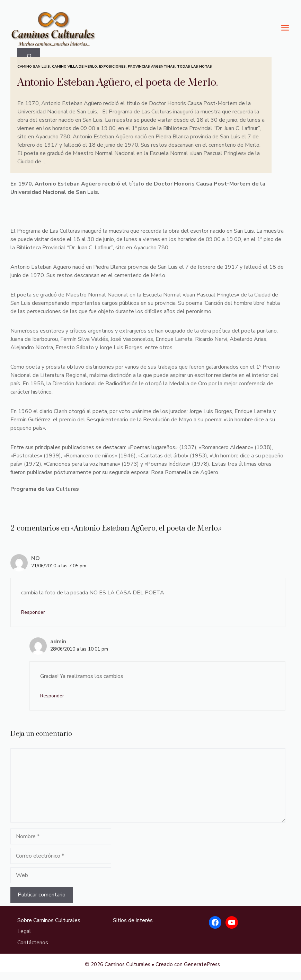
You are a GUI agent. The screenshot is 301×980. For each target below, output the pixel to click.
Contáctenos (33, 943)
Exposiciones (112, 67)
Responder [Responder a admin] (52, 696)
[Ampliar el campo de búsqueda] (29, 56)
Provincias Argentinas (151, 67)
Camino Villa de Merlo (74, 67)
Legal (24, 931)
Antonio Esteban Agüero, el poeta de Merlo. (118, 83)
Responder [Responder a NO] (33, 612)
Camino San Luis (34, 67)
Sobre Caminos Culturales (49, 920)
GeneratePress (202, 964)
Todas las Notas (194, 67)
